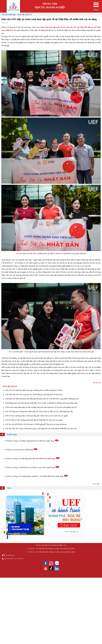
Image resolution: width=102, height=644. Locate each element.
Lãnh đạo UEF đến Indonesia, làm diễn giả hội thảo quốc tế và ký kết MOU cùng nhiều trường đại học (42, 399)
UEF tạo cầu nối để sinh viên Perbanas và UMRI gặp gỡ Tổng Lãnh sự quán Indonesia (36, 424)
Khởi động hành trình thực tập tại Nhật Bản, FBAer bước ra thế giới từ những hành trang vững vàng (41, 403)
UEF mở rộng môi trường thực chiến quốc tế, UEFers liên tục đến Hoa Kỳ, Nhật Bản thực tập (39, 411)
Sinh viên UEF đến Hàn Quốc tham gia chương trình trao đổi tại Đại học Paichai (34, 390)
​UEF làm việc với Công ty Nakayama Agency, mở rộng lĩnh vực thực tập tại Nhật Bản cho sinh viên (41, 428)
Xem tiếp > (97, 484)
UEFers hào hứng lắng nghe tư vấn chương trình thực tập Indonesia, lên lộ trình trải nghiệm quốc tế (41, 407)
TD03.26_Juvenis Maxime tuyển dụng (22, 450)
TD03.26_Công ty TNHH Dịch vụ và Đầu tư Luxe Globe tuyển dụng (33, 467)
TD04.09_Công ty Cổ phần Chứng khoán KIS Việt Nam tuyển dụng (32, 441)
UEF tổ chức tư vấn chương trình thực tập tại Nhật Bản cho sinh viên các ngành (34, 420)
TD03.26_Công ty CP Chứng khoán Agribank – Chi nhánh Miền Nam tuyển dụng (37, 476)
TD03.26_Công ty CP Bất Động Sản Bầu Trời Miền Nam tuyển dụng (33, 459)
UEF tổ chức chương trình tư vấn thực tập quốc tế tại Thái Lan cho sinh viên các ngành (37, 416)
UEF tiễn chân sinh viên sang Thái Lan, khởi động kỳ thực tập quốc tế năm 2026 (34, 394)
